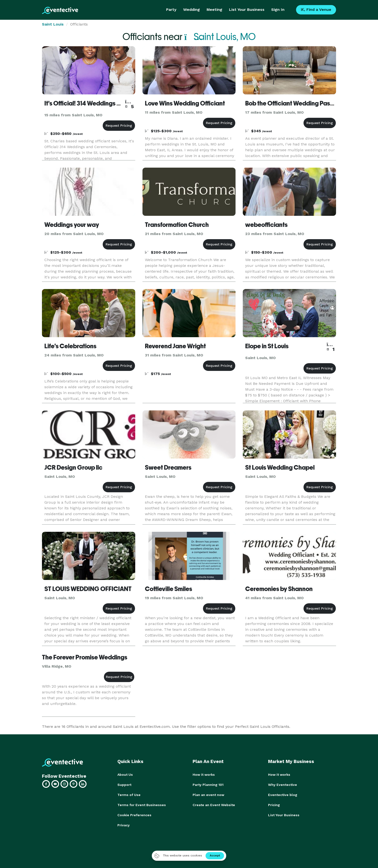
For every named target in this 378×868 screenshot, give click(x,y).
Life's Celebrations (70, 346)
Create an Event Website (214, 805)
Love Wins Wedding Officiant (185, 103)
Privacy (124, 825)
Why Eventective (283, 785)
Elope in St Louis (267, 346)
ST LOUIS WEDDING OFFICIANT (88, 589)
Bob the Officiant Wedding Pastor (292, 103)
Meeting (214, 10)
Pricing (274, 805)
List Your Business (247, 10)
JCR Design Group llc (73, 467)
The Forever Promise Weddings (85, 657)
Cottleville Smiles (169, 589)
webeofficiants (266, 225)
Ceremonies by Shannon (279, 589)
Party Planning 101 (208, 785)
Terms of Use (129, 795)
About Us (125, 775)
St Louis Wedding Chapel (280, 467)
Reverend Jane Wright (175, 346)
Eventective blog (283, 795)
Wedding (192, 10)
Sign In (278, 10)
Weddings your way (72, 225)
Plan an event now (208, 795)
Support (124, 785)
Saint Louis (53, 24)
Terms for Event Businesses (142, 805)
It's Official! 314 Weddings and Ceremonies (103, 103)
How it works (204, 775)
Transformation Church (177, 225)
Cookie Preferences (134, 815)
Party (171, 10)
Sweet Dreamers (168, 467)
